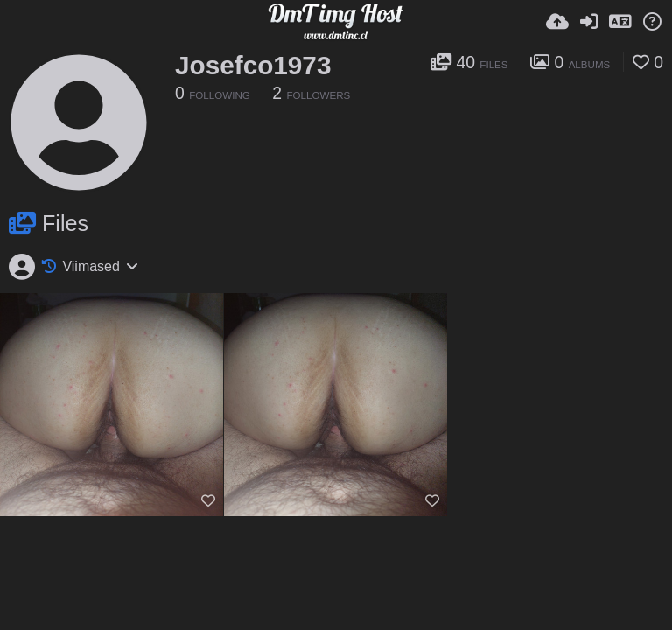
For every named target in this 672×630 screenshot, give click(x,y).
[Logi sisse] (589, 22)
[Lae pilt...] (557, 22)
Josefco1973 (253, 65)
